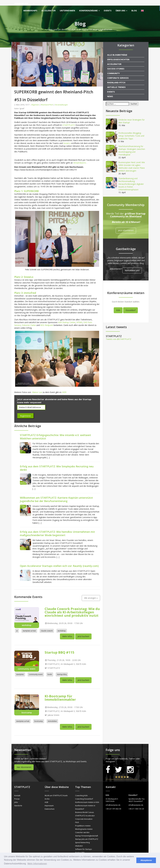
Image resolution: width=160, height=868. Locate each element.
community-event (36, 669)
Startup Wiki (80, 847)
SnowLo (67, 138)
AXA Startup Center (67, 317)
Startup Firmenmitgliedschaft (87, 830)
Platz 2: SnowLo (24, 271)
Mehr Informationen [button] (37, 864)
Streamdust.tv (80, 157)
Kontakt (17, 790)
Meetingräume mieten (84, 823)
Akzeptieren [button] (146, 860)
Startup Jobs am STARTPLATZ (87, 834)
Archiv (47, 793)
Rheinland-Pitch (47, 99)
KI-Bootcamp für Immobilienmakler (60, 692)
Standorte (18, 800)
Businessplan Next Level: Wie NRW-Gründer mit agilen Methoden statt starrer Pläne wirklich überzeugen (132, 161)
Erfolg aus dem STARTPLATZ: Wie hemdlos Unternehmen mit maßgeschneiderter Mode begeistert (57, 528)
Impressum (49, 800)
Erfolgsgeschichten (118, 54)
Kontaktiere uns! (132, 265)
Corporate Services (118, 72)
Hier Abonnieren (24, 762)
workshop (62, 625)
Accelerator (49, 11)
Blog (134, 11)
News (110, 91)
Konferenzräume (89, 11)
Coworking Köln (81, 790)
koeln (50, 669)
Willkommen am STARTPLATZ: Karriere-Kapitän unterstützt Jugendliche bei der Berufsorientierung (56, 494)
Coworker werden (82, 827)
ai (17, 625)
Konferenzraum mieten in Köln (87, 797)
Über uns (121, 11)
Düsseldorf (131, 305)
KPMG (79, 317)
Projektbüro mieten (83, 820)
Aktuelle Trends (116, 82)
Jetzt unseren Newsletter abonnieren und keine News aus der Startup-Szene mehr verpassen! (55, 395)
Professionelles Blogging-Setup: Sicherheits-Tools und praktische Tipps (131, 130)
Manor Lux (37, 387)
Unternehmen (67, 11)
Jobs (16, 797)
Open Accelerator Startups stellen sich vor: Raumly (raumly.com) (59, 560)
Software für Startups (83, 844)
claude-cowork (47, 625)
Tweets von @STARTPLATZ (118, 334)
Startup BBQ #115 (59, 647)
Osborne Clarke (29, 320)
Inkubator (79, 840)
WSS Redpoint (47, 320)
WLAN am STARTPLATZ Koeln (56, 790)
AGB (46, 797)
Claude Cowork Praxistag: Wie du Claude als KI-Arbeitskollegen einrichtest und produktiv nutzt (72, 606)
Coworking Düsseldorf (84, 793)
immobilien (52, 716)
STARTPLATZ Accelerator (85, 810)
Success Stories (116, 63)
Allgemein (35, 99)
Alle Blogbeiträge (117, 49)
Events (108, 11)
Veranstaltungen (61, 99)
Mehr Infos (67, 631)
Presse (17, 793)
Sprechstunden (81, 850)
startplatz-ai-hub (29, 625)
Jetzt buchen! (83, 631)
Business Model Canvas (84, 807)
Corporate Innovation (84, 813)
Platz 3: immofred (25, 287)
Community (113, 68)
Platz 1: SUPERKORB (26, 185)
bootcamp (39, 716)
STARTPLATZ (69, 119)
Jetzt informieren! (126, 225)
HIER (64, 387)
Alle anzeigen (91, 592)
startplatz (20, 669)
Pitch (77, 817)
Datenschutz (50, 803)
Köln (118, 305)
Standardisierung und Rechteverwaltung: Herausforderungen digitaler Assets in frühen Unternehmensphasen (131, 178)
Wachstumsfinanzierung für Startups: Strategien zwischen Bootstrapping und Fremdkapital (132, 145)
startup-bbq (62, 669)
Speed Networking (82, 837)
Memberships (30, 11)
